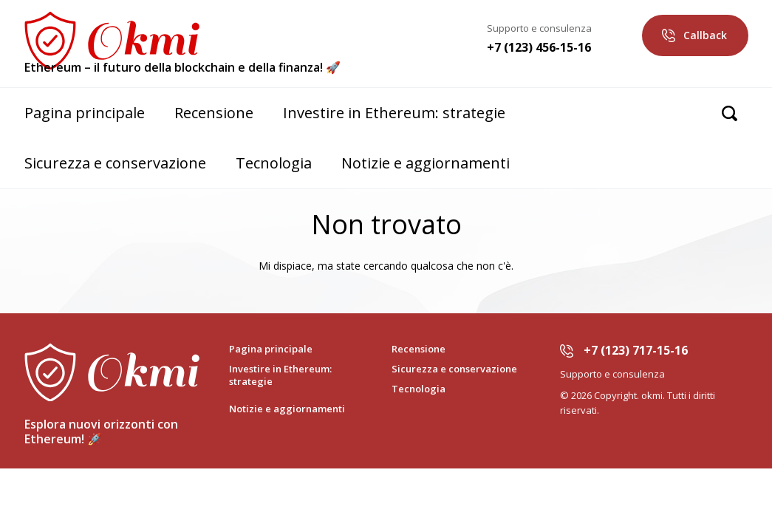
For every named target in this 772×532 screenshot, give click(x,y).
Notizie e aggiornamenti (426, 163)
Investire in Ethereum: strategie (394, 113)
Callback (705, 35)
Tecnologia (274, 163)
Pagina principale (85, 113)
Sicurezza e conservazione (115, 163)
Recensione (214, 113)
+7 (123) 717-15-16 (636, 350)
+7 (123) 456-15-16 (539, 47)
